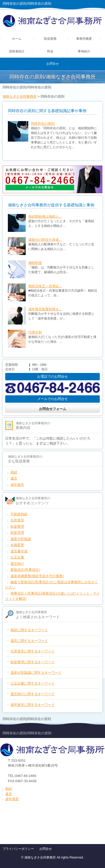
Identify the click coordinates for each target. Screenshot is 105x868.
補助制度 (35, 263)
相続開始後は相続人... (45, 216)
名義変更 (17, 545)
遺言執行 (17, 564)
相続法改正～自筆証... (45, 286)
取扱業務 (50, 39)
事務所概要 (84, 39)
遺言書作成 (19, 551)
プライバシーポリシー (18, 849)
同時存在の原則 (43, 124)
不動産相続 (19, 514)
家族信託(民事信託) (25, 570)
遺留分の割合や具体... (45, 240)
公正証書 (17, 557)
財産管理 (17, 533)
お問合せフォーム (53, 409)
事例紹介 (84, 51)
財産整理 (17, 527)
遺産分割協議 (21, 539)
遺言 (14, 478)
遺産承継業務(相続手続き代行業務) (37, 576)
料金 (50, 51)
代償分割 (35, 332)
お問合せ (53, 64)
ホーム (17, 39)
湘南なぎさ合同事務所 (20, 96)
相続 (14, 472)
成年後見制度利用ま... (45, 309)
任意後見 (17, 520)
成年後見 (17, 485)
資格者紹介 (17, 51)
